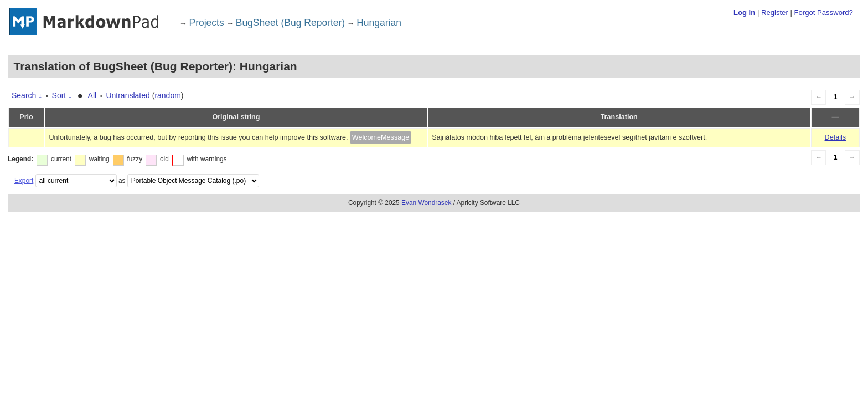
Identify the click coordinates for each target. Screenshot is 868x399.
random (167, 95)
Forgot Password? (823, 12)
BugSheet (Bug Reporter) (290, 23)
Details (836, 137)
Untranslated (128, 95)
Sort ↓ (62, 95)
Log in (744, 12)
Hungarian (379, 23)
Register (775, 12)
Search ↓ (27, 95)
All (92, 95)
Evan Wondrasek (426, 203)
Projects (207, 23)
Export (24, 181)
